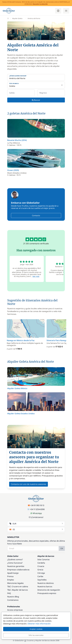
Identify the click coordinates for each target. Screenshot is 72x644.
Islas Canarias (44, 559)
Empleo (11, 580)
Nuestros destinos (46, 583)
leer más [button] (36, 276)
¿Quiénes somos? (15, 559)
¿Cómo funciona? (15, 563)
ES (36, 529)
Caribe (40, 576)
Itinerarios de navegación (49, 590)
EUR (36, 524)
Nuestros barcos (45, 586)
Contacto (36, 215)
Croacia (41, 566)
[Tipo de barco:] (36, 85)
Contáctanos (13, 600)
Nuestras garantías (16, 566)
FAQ (9, 593)
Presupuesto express (47, 593)
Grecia (40, 570)
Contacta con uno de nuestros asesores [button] (29, 484)
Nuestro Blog (13, 597)
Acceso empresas (15, 610)
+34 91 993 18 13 (36, 505)
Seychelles (42, 580)
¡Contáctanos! (36, 517)
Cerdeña (41, 563)
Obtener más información (39, 624)
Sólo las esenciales (36, 635)
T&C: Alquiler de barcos (18, 590)
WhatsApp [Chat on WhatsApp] (36, 513)
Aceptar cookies (36, 629)
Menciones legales (15, 583)
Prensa (10, 576)
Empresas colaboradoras (18, 570)
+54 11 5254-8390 (36, 509)
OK (62, 548)
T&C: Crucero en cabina (18, 586)
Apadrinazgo (13, 573)
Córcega (41, 573)
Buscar (36, 100)
